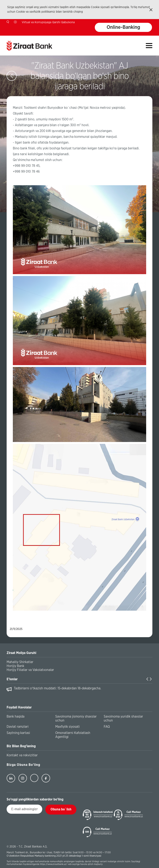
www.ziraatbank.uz (103, 817)
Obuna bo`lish (61, 809)
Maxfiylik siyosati (67, 727)
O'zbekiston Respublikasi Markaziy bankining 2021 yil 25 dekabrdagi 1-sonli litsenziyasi (54, 856)
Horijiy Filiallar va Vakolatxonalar (30, 670)
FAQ (107, 727)
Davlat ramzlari (18, 727)
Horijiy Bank (15, 666)
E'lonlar (12, 679)
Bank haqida (16, 717)
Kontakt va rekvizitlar (22, 755)
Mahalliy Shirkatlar (20, 662)
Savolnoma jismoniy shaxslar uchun (76, 718)
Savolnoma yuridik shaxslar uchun (123, 718)
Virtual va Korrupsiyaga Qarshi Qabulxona (48, 22)
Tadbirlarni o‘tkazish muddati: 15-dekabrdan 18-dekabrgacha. (58, 688)
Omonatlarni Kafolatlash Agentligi (73, 735)
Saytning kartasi (18, 733)
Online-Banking (123, 27)
